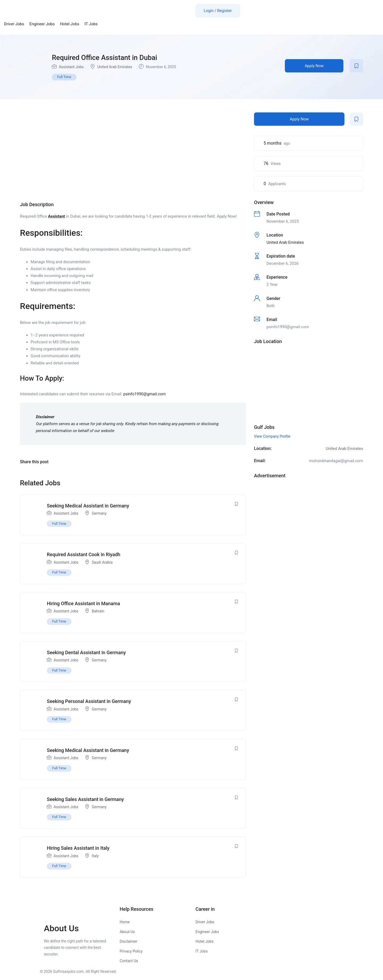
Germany (99, 513)
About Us (127, 932)
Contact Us (129, 961)
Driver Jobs (14, 24)
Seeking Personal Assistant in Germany (89, 701)
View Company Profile (272, 436)
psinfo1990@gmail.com (144, 394)
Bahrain (98, 611)
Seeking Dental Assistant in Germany (86, 652)
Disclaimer (128, 941)
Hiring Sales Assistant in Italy (78, 848)
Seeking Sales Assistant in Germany (85, 799)
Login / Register (218, 11)
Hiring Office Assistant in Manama (83, 603)
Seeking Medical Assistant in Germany (88, 506)
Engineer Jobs (42, 24)
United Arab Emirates (115, 67)
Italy (95, 856)
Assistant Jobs (71, 67)
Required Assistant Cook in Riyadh (84, 554)
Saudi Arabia (102, 562)
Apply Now (314, 66)
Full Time (64, 77)
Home (125, 922)
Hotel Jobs (69, 24)
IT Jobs (91, 24)
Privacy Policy (131, 951)
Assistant (56, 216)
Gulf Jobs (264, 427)
